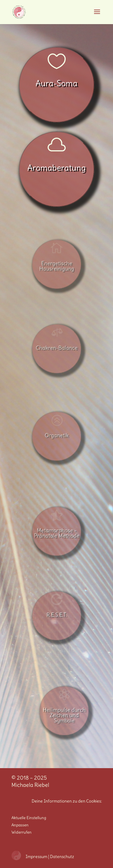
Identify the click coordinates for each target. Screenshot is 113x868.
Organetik (56, 435)
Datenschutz (62, 857)
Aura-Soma (56, 83)
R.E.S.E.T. (56, 615)
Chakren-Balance (57, 348)
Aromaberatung (57, 168)
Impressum (36, 857)
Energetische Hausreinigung (56, 266)
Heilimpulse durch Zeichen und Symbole (64, 715)
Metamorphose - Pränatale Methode (56, 533)
